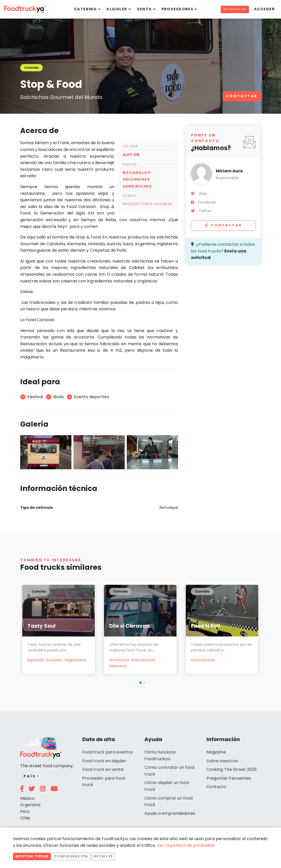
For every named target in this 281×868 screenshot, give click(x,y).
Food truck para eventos (108, 752)
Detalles (103, 856)
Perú (25, 812)
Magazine (216, 752)
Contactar (242, 96)
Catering (86, 9)
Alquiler (117, 9)
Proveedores (178, 9)
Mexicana (118, 666)
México (27, 798)
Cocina (130, 146)
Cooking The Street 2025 (232, 769)
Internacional (143, 660)
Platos (130, 164)
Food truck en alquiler (104, 761)
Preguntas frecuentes (229, 778)
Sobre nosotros (222, 761)
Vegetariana (75, 660)
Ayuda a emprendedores (170, 813)
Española (35, 660)
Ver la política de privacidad (186, 845)
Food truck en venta (103, 769)
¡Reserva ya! (235, 9)
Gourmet (54, 660)
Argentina (30, 805)
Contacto (216, 787)
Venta (144, 9)
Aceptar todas (32, 856)
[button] (140, 683)
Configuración (71, 856)
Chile (25, 818)
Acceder (264, 9)
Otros (129, 196)
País (30, 776)
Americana (119, 660)
